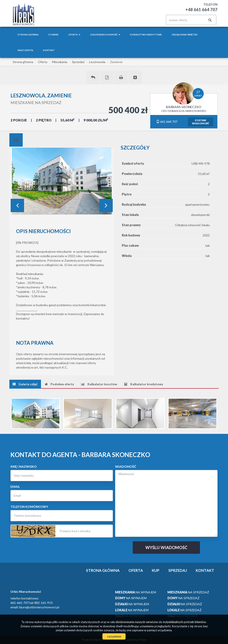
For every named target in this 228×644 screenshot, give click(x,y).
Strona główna (28, 35)
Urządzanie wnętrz (185, 35)
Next (106, 205)
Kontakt (49, 50)
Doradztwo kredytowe (146, 35)
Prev (17, 205)
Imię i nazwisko (24, 467)
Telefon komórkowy (29, 507)
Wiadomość (126, 467)
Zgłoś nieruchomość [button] (105, 35)
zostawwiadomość (201, 122)
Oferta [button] (74, 35)
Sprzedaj (178, 570)
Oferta (136, 570)
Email (15, 487)
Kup (156, 570)
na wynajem (136, 592)
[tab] (16, 140)
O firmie (53, 35)
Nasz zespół (25, 50)
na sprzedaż (188, 592)
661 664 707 (167, 122)
